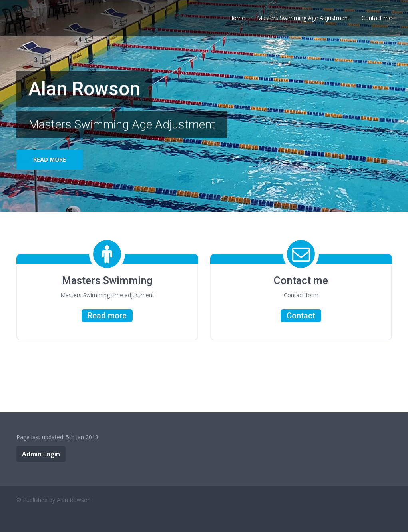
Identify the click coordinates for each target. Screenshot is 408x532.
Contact (301, 316)
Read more (50, 159)
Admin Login (41, 454)
